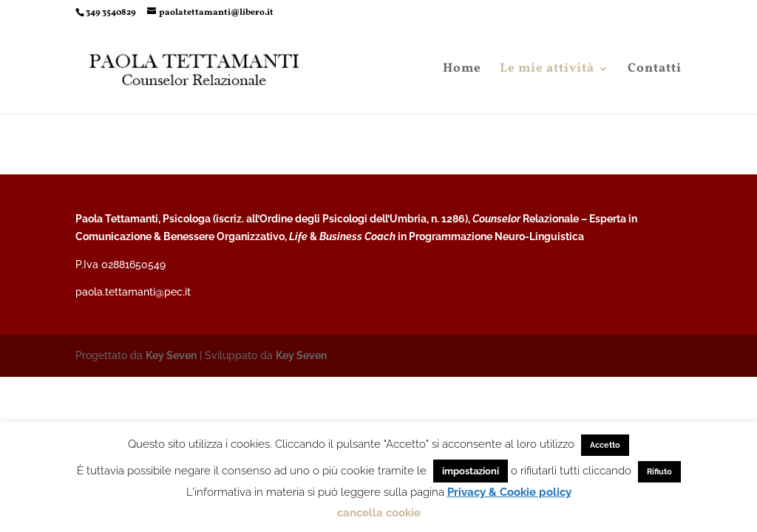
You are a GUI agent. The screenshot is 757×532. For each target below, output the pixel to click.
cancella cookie (379, 513)
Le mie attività (547, 70)
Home (462, 70)
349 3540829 (111, 13)
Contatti (655, 70)
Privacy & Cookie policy (509, 492)
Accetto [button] (605, 445)
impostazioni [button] (471, 471)
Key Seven (171, 355)
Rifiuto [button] (659, 472)
